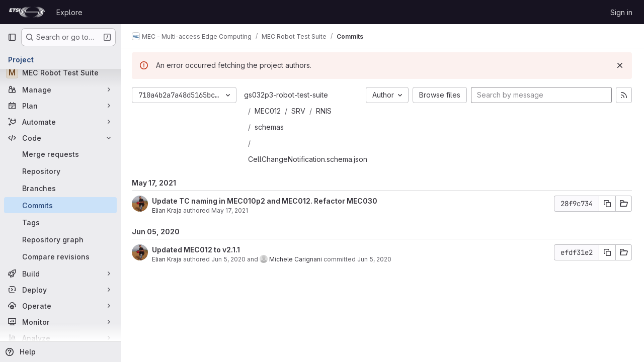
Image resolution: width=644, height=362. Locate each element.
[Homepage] (27, 12)
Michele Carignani (297, 259)
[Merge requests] (60, 154)
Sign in (621, 12)
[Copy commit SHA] (607, 204)
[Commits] (60, 205)
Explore (69, 12)
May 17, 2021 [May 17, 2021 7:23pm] (231, 210)
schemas (270, 127)
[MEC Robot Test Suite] (60, 72)
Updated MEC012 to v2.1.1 (197, 250)
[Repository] (60, 171)
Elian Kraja (168, 210)
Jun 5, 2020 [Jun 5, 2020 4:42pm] (375, 259)
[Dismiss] (620, 65)
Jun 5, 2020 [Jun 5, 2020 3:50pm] (229, 259)
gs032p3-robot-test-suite (287, 95)
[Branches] (60, 188)
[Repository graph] (60, 239)
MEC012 (269, 111)
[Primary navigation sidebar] (12, 37)
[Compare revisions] (60, 256)
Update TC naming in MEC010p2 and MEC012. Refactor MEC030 (266, 201)
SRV (299, 111)
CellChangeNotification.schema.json (309, 159)
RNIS (325, 111)
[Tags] (60, 222)
